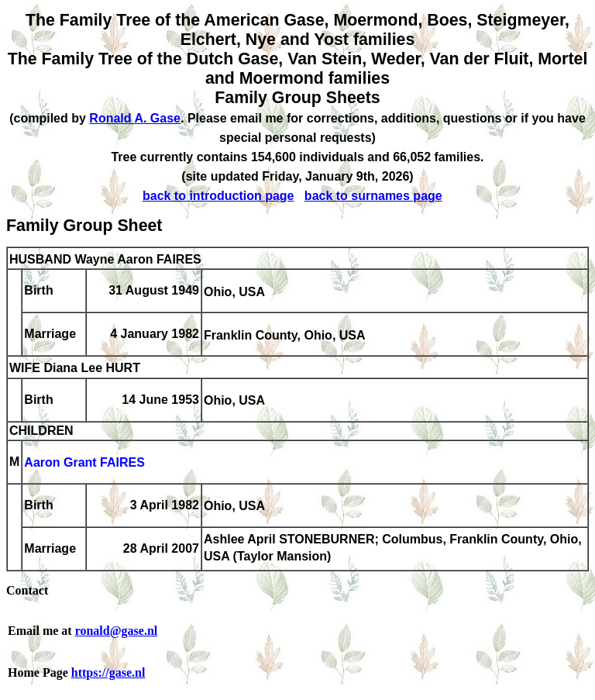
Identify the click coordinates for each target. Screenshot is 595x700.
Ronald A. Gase (135, 118)
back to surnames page (373, 196)
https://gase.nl (108, 672)
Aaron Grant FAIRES (84, 463)
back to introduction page (218, 196)
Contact (27, 590)
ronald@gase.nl (117, 631)
